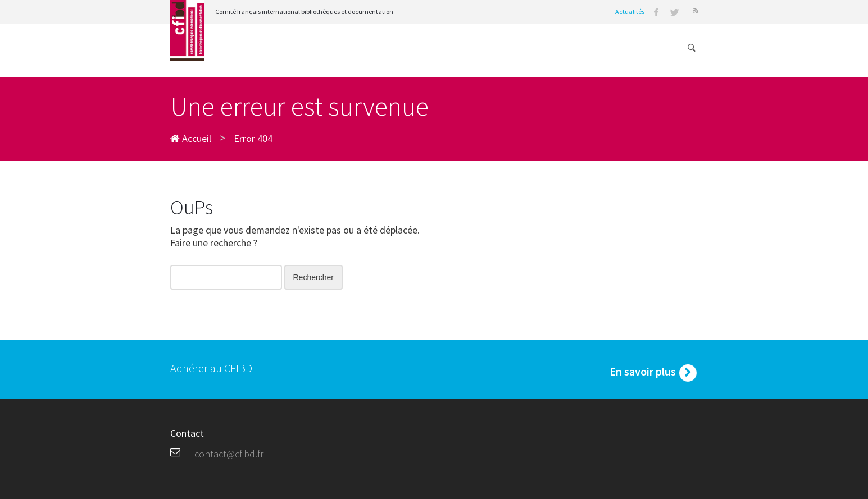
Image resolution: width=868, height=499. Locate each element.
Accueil (191, 138)
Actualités (630, 12)
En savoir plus (654, 373)
